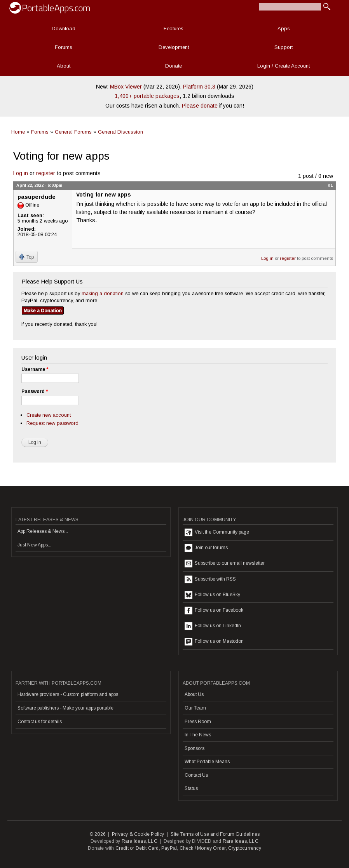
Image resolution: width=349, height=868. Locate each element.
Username (35, 369)
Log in (21, 173)
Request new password (52, 423)
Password (35, 391)
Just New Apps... (34, 545)
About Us (194, 694)
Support (284, 47)
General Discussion (120, 132)
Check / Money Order (203, 848)
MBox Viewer (126, 87)
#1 (330, 185)
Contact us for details (40, 722)
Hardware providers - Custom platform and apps (68, 694)
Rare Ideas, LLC (140, 841)
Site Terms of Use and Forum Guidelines (215, 834)
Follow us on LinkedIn (213, 626)
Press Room (198, 722)
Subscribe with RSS (210, 579)
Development (174, 47)
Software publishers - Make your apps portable (65, 708)
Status (191, 788)
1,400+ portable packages (147, 96)
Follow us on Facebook (214, 611)
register (46, 173)
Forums (64, 47)
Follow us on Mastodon (214, 642)
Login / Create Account (284, 66)
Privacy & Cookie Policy (138, 834)
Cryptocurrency (245, 848)
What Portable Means (207, 762)
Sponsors (195, 748)
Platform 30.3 (199, 87)
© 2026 (98, 834)
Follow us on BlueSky (212, 595)
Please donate (200, 106)
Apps (284, 29)
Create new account (49, 415)
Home (18, 132)
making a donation (103, 293)
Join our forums (206, 548)
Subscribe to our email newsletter (225, 564)
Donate (174, 66)
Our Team (195, 708)
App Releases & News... (43, 531)
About (64, 66)
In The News (198, 735)
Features (174, 29)
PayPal (169, 848)
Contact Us (196, 775)
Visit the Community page (217, 532)
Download (64, 29)
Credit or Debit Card (137, 848)
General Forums (73, 132)
